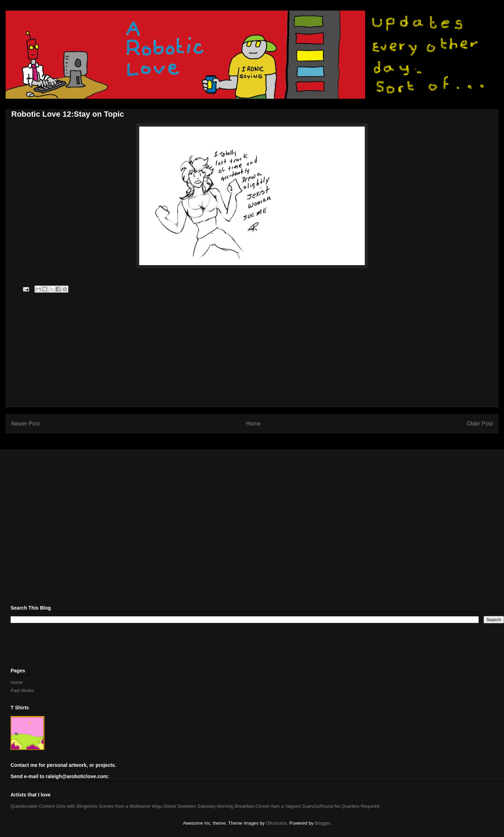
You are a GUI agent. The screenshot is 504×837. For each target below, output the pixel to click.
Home (253, 424)
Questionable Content (33, 806)
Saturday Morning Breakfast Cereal (233, 806)
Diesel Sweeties (180, 806)
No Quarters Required (357, 806)
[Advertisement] (252, 358)
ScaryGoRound (318, 806)
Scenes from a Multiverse (125, 806)
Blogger (322, 823)
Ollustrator (276, 823)
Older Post (480, 424)
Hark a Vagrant (285, 806)
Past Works (22, 691)
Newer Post (26, 424)
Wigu (157, 806)
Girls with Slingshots (77, 806)
